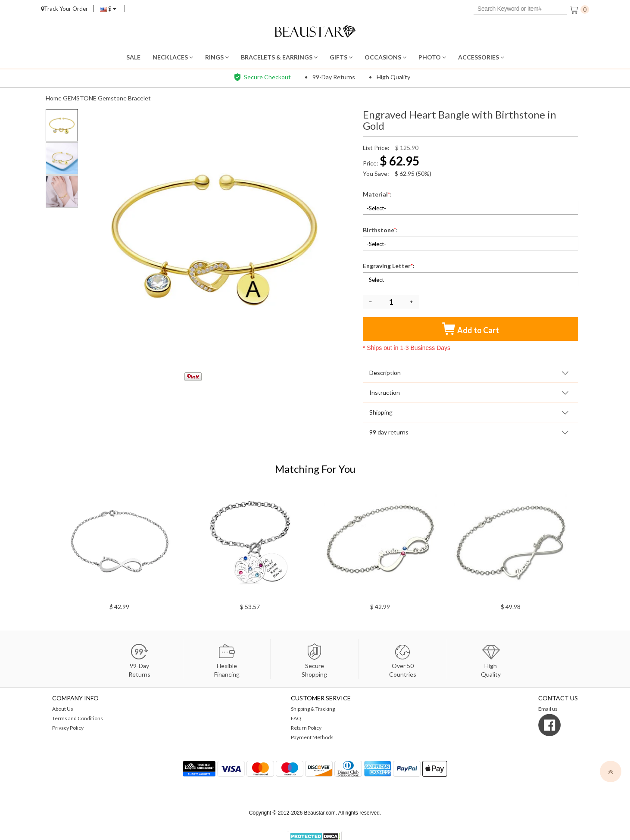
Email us (548, 709)
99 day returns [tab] (389, 432)
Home (54, 98)
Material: (378, 194)
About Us (63, 709)
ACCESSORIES (481, 57)
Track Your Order (64, 9)
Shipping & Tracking (313, 709)
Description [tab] (385, 373)
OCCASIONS (385, 57)
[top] (611, 771)
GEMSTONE (80, 98)
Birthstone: (381, 230)
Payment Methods (312, 737)
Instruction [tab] (385, 392)
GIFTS (341, 57)
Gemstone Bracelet (124, 98)
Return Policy (306, 728)
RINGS (217, 57)
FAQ (296, 718)
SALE (133, 57)
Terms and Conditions (78, 718)
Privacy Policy (68, 728)
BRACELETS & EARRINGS (279, 57)
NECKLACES (173, 57)
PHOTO (432, 57)
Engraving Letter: (389, 266)
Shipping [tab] (381, 412)
